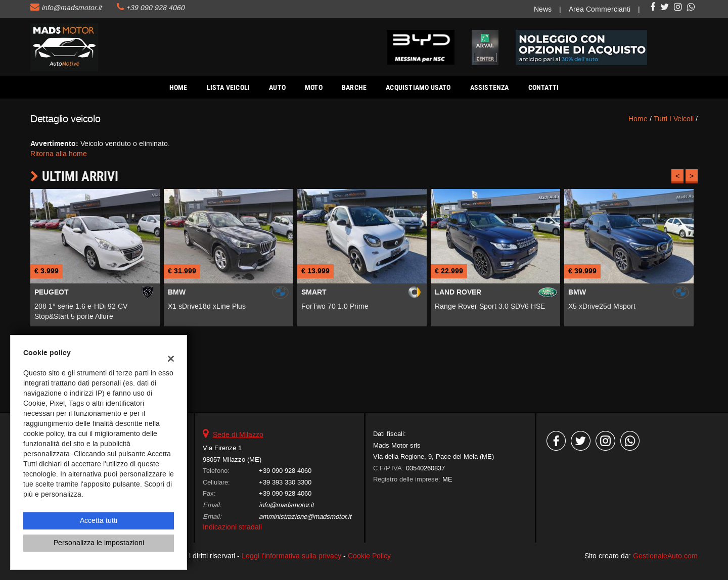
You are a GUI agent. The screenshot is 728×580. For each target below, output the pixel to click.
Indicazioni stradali (232, 527)
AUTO (277, 87)
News (543, 9)
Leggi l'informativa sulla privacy (291, 556)
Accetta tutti (99, 521)
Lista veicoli (229, 87)
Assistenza (490, 87)
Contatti (544, 87)
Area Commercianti (600, 9)
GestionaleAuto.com (665, 556)
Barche (354, 87)
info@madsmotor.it (72, 8)
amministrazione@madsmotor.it (305, 517)
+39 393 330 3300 (285, 482)
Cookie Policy (369, 556)
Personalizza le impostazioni (99, 543)
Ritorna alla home (59, 154)
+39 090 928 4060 (155, 8)
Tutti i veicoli (674, 119)
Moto (314, 87)
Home (178, 87)
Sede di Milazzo (238, 435)
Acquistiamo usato (418, 87)
